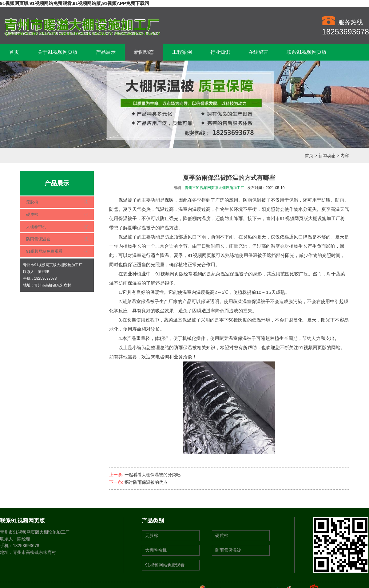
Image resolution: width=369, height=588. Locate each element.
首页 (14, 52)
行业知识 (220, 52)
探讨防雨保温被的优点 (146, 482)
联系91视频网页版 (307, 52)
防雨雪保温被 (38, 239)
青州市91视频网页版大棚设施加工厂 (214, 188)
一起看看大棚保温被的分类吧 (153, 475)
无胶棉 (32, 202)
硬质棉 (32, 214)
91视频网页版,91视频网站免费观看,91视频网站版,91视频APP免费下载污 (75, 3)
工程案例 (182, 52)
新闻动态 (144, 52)
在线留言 (258, 52)
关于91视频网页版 (58, 52)
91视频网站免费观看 (44, 251)
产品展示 (106, 52)
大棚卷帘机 (36, 227)
